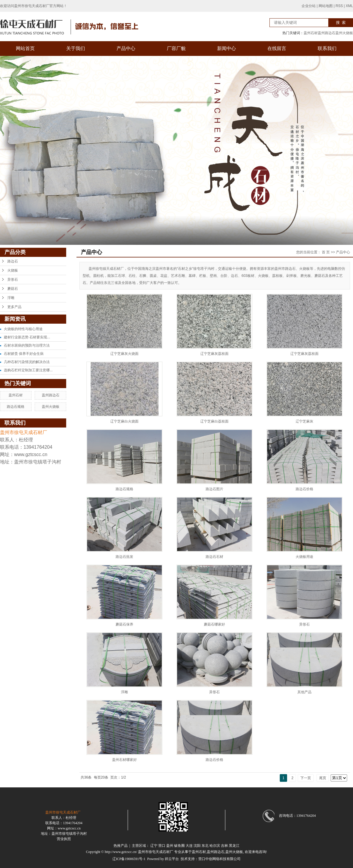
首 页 (326, 252)
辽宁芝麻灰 (304, 421)
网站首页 (25, 48)
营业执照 (64, 839)
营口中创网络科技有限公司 (219, 859)
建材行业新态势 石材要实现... (27, 337)
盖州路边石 (327, 33)
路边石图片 (214, 489)
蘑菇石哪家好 (214, 624)
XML (349, 6)
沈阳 (197, 846)
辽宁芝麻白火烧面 (124, 421)
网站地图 (326, 6)
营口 (162, 846)
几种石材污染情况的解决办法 (27, 362)
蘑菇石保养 (124, 624)
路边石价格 (304, 489)
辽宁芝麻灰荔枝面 (214, 354)
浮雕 (11, 298)
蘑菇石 (13, 289)
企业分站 (309, 6)
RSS (339, 6)
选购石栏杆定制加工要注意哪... (28, 370)
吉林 (224, 846)
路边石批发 (124, 557)
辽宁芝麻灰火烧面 (124, 354)
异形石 (13, 280)
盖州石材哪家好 (124, 760)
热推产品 (121, 846)
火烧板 (13, 270)
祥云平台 (172, 859)
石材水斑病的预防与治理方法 (27, 345)
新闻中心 (227, 48)
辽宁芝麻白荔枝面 (214, 421)
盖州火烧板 (344, 33)
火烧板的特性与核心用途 (23, 329)
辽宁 (154, 846)
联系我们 (327, 48)
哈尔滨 (215, 846)
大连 (189, 846)
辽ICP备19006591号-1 (129, 859)
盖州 (170, 846)
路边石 (13, 261)
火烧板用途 (304, 557)
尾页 (323, 778)
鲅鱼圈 (179, 846)
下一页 (306, 778)
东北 (205, 846)
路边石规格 (16, 407)
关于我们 (76, 48)
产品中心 (126, 48)
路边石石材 (214, 557)
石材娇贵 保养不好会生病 (24, 354)
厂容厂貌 (176, 48)
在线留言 (277, 48)
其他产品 (304, 692)
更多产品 (14, 307)
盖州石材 (311, 33)
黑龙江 (234, 846)
